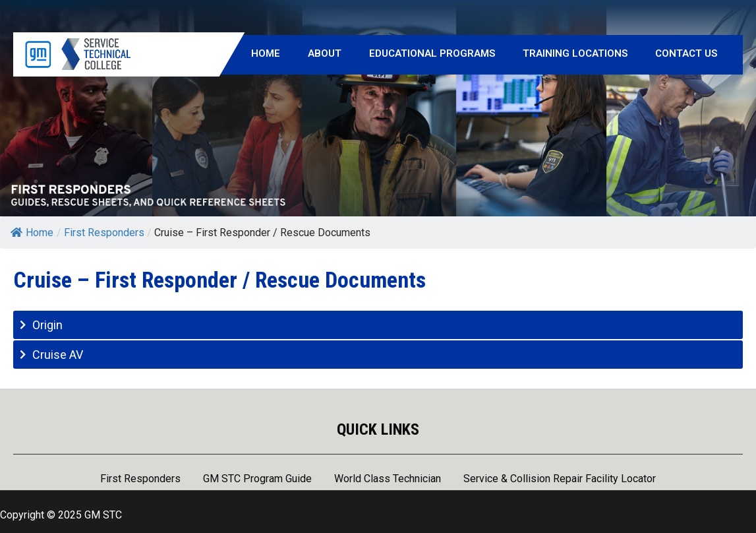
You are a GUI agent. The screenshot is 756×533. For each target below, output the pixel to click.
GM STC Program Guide (257, 480)
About (325, 53)
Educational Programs (432, 53)
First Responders (140, 480)
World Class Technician (388, 480)
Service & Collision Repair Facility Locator (560, 480)
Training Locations (575, 53)
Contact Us (686, 53)
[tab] (378, 325)
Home (266, 53)
